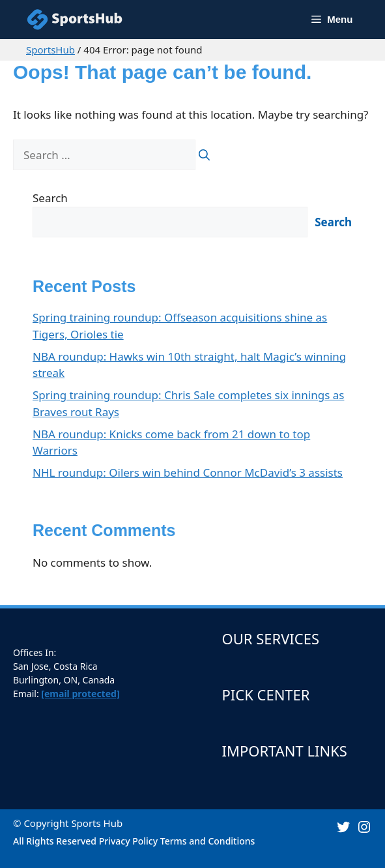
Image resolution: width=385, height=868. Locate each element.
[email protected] (80, 694)
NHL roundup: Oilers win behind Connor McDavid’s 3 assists (188, 472)
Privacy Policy (128, 841)
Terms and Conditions (208, 841)
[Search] (204, 155)
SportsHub (50, 50)
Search (50, 198)
